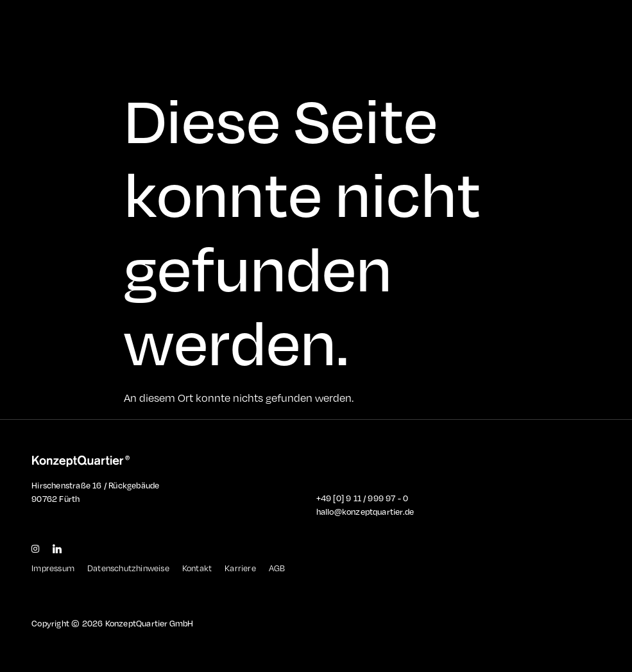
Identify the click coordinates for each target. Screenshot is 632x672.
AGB (277, 568)
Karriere (240, 568)
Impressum (53, 568)
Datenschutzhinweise (128, 568)
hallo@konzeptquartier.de (365, 512)
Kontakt (197, 568)
